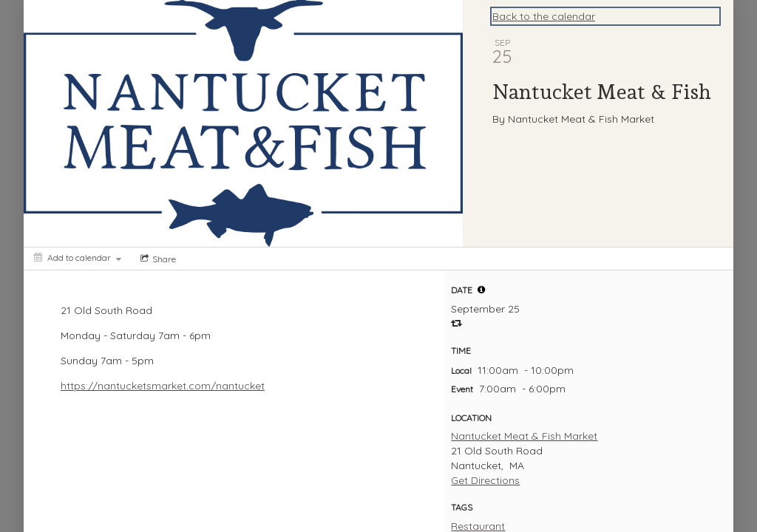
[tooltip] (481, 290)
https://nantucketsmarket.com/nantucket (163, 386)
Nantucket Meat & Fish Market (524, 436)
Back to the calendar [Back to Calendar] (544, 16)
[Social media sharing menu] (157, 259)
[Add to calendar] (78, 258)
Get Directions (485, 480)
